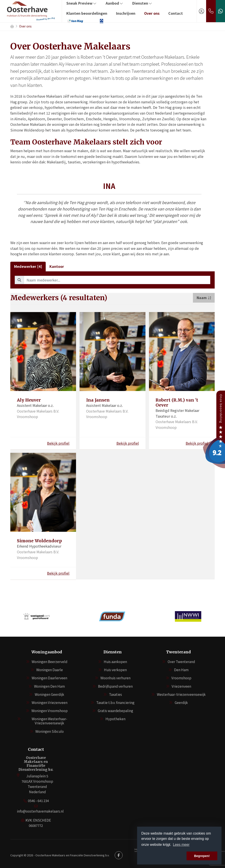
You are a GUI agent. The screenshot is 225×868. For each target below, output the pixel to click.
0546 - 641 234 (38, 801)
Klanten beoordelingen (87, 13)
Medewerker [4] (28, 266)
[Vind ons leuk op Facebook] (119, 855)
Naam (204, 298)
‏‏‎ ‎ (93, 21)
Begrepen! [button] (202, 856)
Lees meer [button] (181, 845)
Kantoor (57, 266)
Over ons (152, 13)
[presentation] (107, 630)
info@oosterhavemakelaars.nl (40, 811)
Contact (176, 13)
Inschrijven (126, 13)
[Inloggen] (201, 11)
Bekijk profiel (58, 443)
